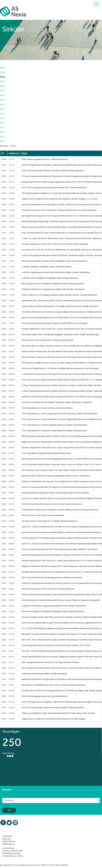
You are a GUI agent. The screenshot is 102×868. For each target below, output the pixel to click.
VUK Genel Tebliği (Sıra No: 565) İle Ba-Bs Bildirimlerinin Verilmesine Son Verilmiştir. (60, 368)
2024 (2, 77)
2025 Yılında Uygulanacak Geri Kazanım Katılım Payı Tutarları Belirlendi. (54, 187)
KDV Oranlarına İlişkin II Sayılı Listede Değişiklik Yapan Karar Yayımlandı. (55, 261)
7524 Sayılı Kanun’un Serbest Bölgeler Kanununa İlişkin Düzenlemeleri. (55, 425)
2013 (2, 127)
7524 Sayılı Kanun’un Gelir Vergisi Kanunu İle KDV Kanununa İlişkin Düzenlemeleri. (60, 414)
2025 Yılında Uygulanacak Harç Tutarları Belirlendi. (45, 159)
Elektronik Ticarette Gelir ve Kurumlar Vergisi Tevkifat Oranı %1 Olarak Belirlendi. (59, 210)
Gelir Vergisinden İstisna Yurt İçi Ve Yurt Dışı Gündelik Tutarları (50, 662)
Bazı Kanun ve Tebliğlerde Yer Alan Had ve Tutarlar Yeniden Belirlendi (54, 685)
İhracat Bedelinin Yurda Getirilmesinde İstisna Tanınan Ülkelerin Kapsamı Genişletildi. (61, 600)
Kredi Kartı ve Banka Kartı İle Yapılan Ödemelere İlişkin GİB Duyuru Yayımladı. (57, 402)
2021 (2, 91)
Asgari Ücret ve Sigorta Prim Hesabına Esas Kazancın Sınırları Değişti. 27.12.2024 (60, 199)
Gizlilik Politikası (9, 841)
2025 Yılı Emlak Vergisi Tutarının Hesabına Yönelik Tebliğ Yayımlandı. (53, 170)
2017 (2, 109)
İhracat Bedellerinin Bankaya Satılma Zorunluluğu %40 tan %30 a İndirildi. (56, 493)
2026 (2, 68)
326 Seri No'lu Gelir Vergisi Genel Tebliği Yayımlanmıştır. (48, 340)
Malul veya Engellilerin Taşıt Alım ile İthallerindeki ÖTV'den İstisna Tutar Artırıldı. (58, 713)
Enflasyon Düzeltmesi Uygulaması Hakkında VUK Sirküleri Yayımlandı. (54, 606)
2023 (2, 81)
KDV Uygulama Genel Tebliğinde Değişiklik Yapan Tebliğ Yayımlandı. (53, 284)
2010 (2, 141)
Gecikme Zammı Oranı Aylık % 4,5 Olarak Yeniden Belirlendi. (50, 521)
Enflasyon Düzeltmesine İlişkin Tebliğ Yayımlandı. (45, 674)
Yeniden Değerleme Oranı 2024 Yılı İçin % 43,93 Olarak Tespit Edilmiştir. (55, 244)
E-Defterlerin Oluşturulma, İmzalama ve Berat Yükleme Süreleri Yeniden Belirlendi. (60, 510)
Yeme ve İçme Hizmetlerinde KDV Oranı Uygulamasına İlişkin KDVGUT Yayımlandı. (60, 549)
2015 (2, 118)
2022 (2, 86)
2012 (2, 132)
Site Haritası (7, 836)
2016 (2, 114)
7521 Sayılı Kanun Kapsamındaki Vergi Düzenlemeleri (46, 453)
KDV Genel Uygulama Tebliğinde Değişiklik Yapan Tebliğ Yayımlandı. (53, 611)
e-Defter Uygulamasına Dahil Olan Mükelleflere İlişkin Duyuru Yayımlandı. (56, 272)
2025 (2, 72)
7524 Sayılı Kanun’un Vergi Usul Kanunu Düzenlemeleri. (48, 408)
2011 (2, 136)
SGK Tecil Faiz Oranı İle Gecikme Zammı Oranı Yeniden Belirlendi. (52, 504)
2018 (2, 104)
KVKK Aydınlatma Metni (12, 853)
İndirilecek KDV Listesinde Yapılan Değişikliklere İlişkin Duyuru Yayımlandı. (56, 476)
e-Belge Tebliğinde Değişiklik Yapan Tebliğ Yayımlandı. (47, 267)
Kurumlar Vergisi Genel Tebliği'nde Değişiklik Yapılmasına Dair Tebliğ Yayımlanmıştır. (61, 334)
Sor (9, 810)
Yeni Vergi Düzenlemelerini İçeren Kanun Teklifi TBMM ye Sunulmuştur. (55, 323)
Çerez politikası (8, 848)
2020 (2, 95)
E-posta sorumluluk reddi (12, 851)
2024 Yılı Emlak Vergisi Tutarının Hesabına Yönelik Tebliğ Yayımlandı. (53, 707)
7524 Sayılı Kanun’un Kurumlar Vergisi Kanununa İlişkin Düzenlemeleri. (55, 430)
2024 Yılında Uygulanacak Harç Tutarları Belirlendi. (45, 696)
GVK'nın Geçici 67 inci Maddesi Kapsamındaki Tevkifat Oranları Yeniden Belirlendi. (60, 295)
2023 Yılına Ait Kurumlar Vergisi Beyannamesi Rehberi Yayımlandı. (52, 577)
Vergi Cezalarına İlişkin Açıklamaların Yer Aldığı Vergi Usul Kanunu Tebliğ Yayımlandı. (60, 306)
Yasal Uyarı (7, 839)
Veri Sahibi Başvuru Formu (13, 856)
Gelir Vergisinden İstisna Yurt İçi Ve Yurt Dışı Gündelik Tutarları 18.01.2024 (56, 645)
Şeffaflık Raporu (9, 844)
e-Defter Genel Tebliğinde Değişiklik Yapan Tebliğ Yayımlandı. (50, 278)
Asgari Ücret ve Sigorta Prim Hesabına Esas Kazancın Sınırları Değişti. (54, 719)
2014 (2, 123)
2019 (2, 100)
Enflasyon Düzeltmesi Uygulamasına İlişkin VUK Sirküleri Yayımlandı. (53, 289)
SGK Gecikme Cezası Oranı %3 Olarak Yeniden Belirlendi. (48, 589)
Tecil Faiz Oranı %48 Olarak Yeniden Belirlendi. (43, 515)
